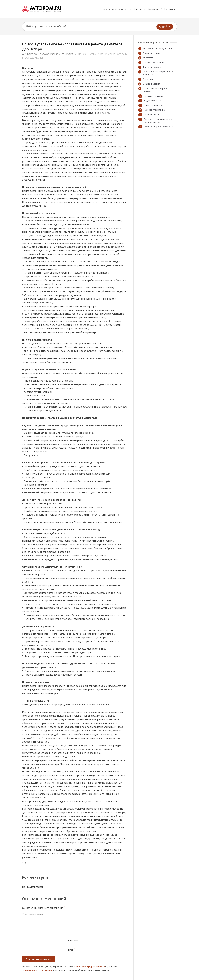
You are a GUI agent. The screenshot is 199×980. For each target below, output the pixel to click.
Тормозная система (154, 105)
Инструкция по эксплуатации (157, 48)
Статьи (138, 9)
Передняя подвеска (154, 96)
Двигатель (68, 54)
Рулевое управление (154, 110)
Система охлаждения (153, 62)
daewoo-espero (49, 54)
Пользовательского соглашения (37, 970)
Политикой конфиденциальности (89, 967)
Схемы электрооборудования (159, 127)
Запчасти (153, 9)
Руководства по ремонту (114, 9)
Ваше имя (74, 940)
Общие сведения (151, 53)
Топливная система (153, 67)
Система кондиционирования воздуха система (159, 121)
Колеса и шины (151, 114)
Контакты (169, 9)
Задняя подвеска (152, 100)
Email (72, 950)
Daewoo (32, 54)
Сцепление (148, 79)
